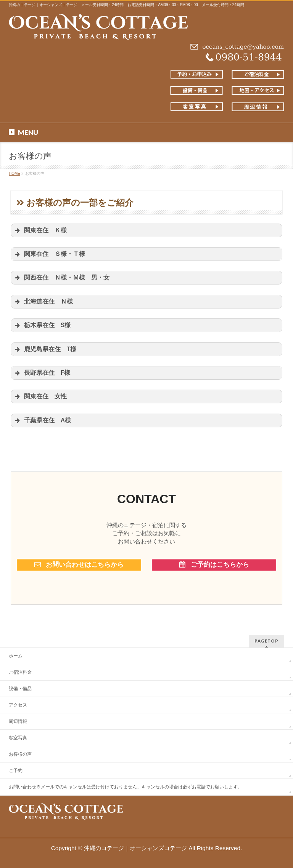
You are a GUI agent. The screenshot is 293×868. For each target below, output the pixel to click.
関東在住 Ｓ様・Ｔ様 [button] (52, 254)
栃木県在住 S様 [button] (45, 325)
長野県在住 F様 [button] (42, 373)
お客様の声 (20, 754)
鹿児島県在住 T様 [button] (48, 349)
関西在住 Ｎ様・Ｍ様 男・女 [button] (62, 278)
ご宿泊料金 (20, 672)
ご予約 (16, 770)
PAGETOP (266, 641)
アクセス (18, 705)
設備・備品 (20, 689)
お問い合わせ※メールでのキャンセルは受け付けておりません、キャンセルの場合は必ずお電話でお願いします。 (126, 787)
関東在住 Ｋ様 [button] (43, 230)
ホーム (16, 656)
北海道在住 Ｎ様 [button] (46, 302)
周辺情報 (18, 721)
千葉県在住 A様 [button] (45, 420)
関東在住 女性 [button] (40, 396)
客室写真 (18, 738)
